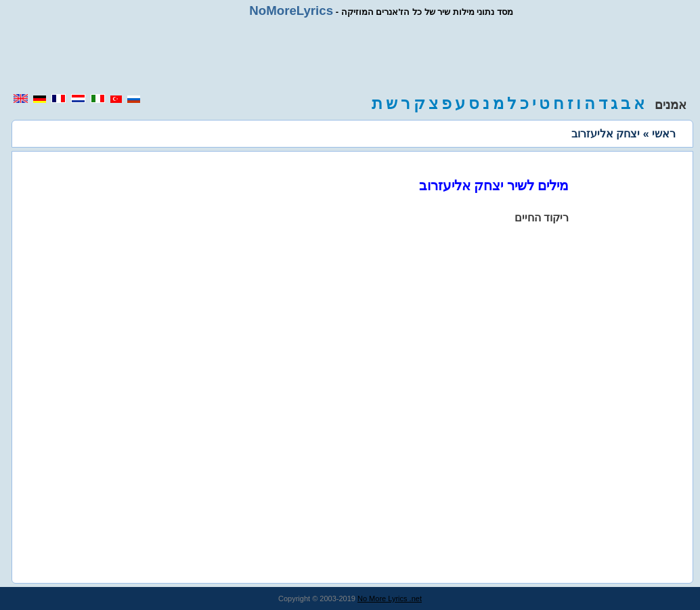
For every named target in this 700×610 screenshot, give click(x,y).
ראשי (664, 134)
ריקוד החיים (542, 218)
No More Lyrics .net (390, 598)
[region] (350, 56)
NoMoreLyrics (291, 10)
